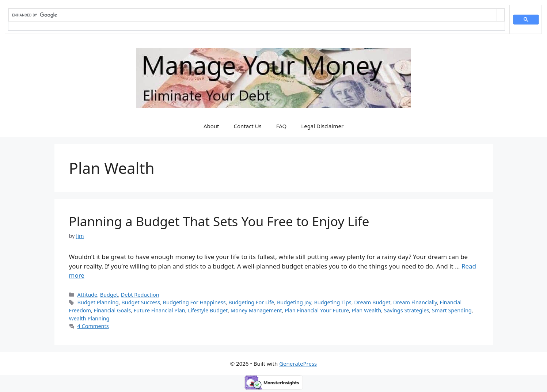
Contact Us (247, 126)
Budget (109, 295)
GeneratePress (298, 364)
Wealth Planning (89, 318)
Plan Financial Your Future (317, 310)
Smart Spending (452, 310)
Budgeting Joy (294, 302)
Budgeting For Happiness (194, 302)
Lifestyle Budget (208, 310)
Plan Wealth (366, 310)
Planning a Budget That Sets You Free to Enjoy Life (219, 221)
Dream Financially (415, 302)
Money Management (256, 310)
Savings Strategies (407, 310)
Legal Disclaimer (322, 126)
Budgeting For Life (251, 302)
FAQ (282, 126)
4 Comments (93, 326)
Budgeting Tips (333, 302)
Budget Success (141, 302)
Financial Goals (112, 310)
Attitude (88, 295)
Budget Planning (98, 302)
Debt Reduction (140, 295)
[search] (253, 15)
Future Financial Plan (159, 310)
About (211, 126)
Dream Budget (372, 302)
